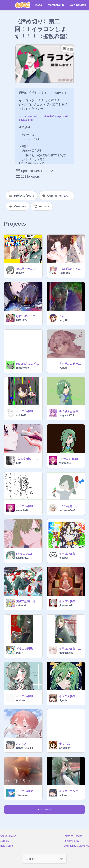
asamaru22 (22, 558)
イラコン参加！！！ (71, 649)
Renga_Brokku (25, 748)
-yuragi (63, 368)
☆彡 (62, 316)
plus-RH (21, 463)
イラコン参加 (24, 411)
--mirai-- (21, 700)
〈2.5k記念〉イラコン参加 (28, 459)
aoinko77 (21, 415)
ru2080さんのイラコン (28, 364)
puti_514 (64, 320)
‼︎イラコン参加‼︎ (69, 459)
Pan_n (20, 653)
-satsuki (63, 795)
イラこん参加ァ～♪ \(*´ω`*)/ (71, 696)
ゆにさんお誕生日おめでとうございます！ (71, 411)
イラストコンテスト (71, 791)
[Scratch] (23, 5)
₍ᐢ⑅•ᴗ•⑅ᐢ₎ (21, 744)
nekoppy (64, 558)
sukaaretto (22, 605)
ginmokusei (65, 605)
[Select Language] (45, 859)
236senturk (65, 748)
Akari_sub (65, 273)
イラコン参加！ (68, 554)
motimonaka (66, 653)
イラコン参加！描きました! (28, 506)
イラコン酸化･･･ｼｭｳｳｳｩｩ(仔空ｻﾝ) (28, 791)
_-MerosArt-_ (23, 795)
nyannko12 (65, 463)
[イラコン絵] (24, 554)
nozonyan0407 (67, 510)
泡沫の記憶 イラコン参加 (28, 601)
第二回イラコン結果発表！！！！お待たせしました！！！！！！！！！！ (28, 269)
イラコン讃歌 (24, 649)
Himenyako (22, 368)
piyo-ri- (63, 700)
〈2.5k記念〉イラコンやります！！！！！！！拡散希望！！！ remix (71, 269)
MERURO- (22, 320)
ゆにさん (64, 744)
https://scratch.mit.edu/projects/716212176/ (44, 116)
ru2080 (20, 273)
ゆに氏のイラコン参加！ (28, 316)
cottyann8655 (66, 415)
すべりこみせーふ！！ (71, 364)
